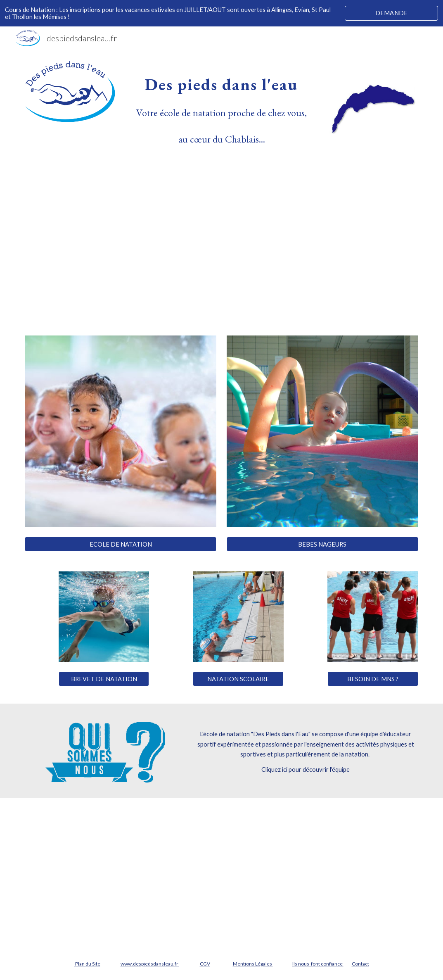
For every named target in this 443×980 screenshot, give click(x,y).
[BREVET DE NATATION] (104, 679)
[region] (221, 13)
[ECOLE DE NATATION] (121, 544)
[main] (221, 107)
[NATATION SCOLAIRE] (238, 679)
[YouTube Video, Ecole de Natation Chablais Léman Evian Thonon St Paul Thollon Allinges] (221, 237)
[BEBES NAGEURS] (322, 544)
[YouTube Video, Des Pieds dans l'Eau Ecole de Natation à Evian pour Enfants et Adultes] (221, 873)
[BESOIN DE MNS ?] (373, 679)
